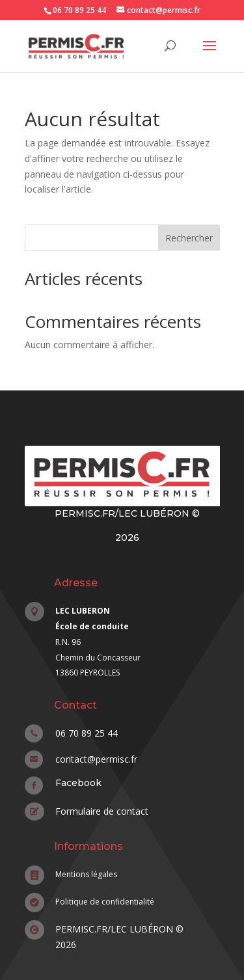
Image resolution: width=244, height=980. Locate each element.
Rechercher (189, 238)
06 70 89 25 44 (79, 10)
